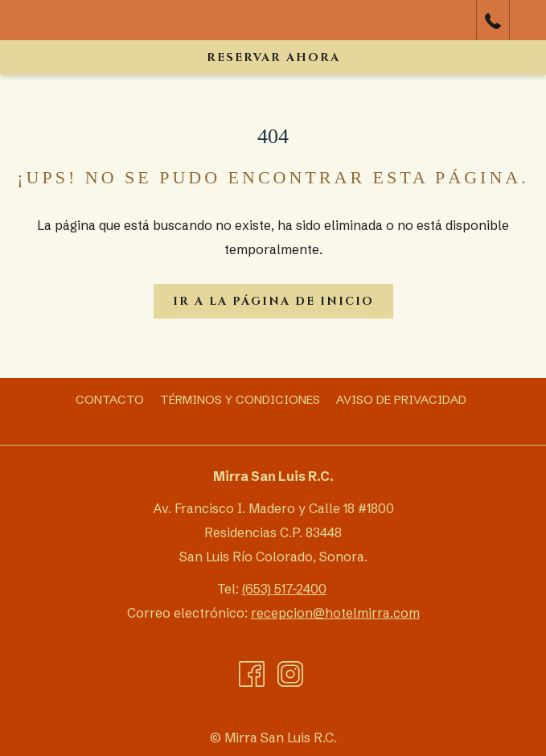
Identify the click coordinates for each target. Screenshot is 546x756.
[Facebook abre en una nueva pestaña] (252, 673)
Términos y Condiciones (240, 399)
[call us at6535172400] (493, 20)
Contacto (110, 399)
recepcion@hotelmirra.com (335, 613)
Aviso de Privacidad (401, 399)
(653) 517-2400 (284, 589)
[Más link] (528, 20)
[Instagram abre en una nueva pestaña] (290, 673)
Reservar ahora (273, 58)
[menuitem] (110, 400)
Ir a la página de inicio (273, 301)
